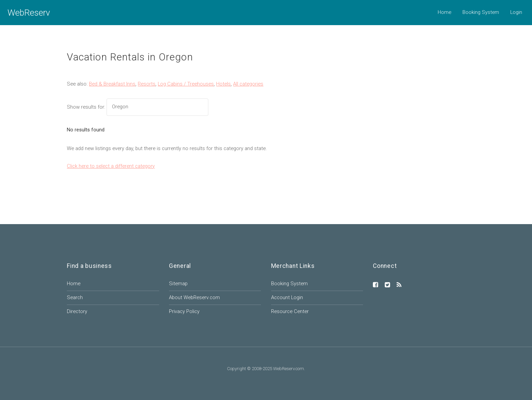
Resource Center (290, 311)
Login (516, 12)
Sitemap (178, 284)
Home (444, 12)
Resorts (147, 84)
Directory (77, 311)
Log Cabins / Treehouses (186, 84)
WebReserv (29, 13)
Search (75, 297)
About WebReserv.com (194, 297)
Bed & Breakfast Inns (112, 84)
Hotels (223, 84)
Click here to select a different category (111, 166)
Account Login (287, 297)
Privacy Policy (184, 311)
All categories (248, 84)
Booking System (481, 12)
